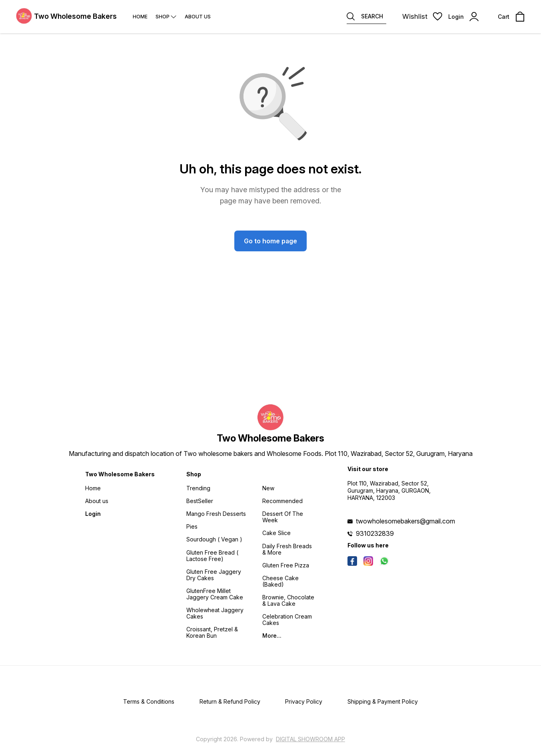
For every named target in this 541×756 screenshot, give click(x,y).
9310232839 (375, 533)
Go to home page (270, 241)
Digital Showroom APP (310, 739)
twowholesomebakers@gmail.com (405, 521)
